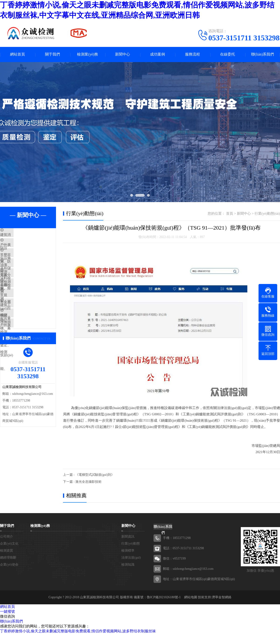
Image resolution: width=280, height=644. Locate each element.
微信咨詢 (7, 616)
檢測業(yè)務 (87, 54)
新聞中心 (122, 54)
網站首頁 (17, 54)
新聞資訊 (128, 537)
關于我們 (52, 54)
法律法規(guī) (131, 558)
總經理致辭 (8, 558)
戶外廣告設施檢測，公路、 (32, 249)
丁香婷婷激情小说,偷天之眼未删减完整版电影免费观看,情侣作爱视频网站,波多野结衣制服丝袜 (78, 631)
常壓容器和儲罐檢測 (27, 263)
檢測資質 (7, 551)
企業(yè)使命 (9, 565)
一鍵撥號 (7, 611)
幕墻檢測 (18, 304)
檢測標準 (128, 551)
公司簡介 (7, 537)
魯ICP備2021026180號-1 (164, 597)
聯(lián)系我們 (263, 54)
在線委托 (227, 54)
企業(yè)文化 (9, 544)
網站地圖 (191, 597)
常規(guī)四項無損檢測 (28, 318)
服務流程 (192, 54)
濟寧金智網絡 (222, 597)
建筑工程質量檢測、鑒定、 (32, 332)
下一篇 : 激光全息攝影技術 (82, 482)
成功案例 (157, 54)
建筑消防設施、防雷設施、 (32, 235)
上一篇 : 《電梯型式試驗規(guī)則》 (89, 475)
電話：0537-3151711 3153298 (183, 548)
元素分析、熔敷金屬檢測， (32, 290)
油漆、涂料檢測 (23, 276)
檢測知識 (128, 565)
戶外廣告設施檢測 (25, 359)
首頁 (230, 213)
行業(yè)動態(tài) (267, 213)
